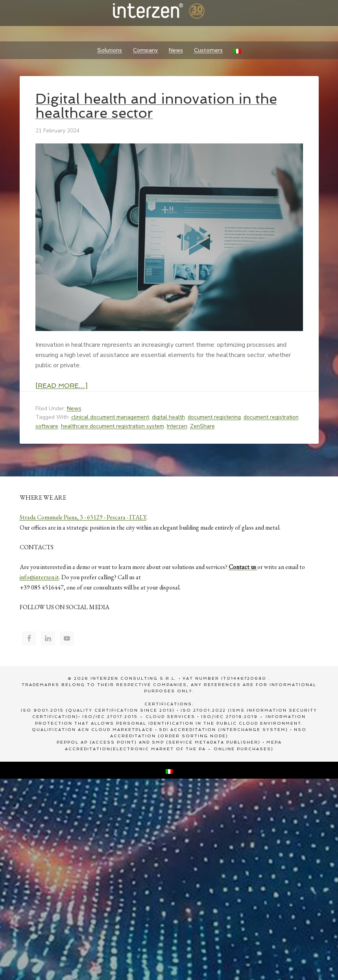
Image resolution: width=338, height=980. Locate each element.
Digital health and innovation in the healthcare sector (156, 106)
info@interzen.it (39, 577)
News (74, 408)
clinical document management (110, 417)
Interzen (169, 12)
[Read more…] (61, 386)
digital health (168, 417)
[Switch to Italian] (237, 50)
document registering (214, 417)
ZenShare (202, 426)
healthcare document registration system (113, 426)
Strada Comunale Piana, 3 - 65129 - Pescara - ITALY (83, 517)
